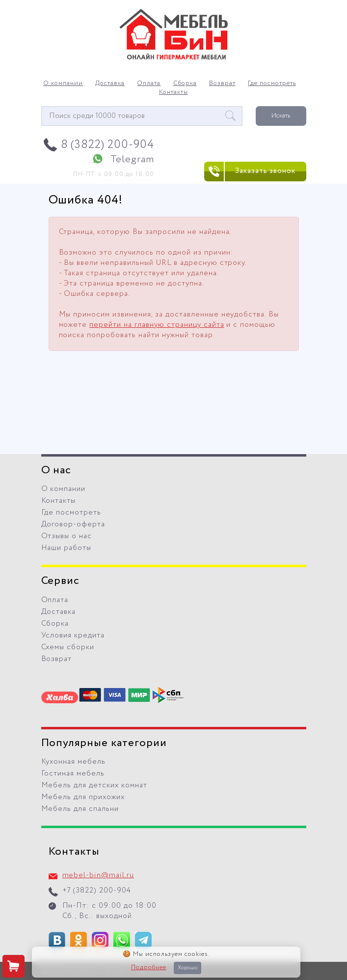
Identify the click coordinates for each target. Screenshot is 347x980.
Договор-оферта (73, 524)
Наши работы (67, 548)
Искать (281, 116)
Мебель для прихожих (83, 797)
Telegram (132, 159)
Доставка (110, 84)
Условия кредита (73, 635)
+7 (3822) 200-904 (97, 891)
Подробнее (149, 968)
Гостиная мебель (73, 774)
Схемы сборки (68, 647)
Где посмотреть (272, 84)
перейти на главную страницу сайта (157, 325)
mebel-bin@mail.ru (98, 875)
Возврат (222, 84)
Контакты (173, 92)
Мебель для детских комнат (94, 785)
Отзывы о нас (67, 536)
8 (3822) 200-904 (108, 145)
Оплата (149, 84)
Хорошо (187, 968)
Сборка (185, 84)
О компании (63, 84)
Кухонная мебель (74, 762)
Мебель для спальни (80, 809)
